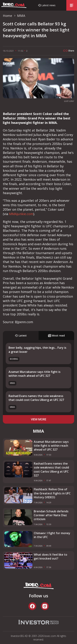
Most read (56, 335)
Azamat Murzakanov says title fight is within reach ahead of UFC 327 (34, 374)
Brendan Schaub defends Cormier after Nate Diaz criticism (51, 515)
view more (39, 419)
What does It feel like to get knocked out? (51, 557)
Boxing (14, 359)
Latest (21, 335)
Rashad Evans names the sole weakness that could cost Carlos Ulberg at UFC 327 (36, 398)
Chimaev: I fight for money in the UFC (52, 535)
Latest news (48, 5)
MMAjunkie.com (21, 214)
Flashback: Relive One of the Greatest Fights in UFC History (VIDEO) (52, 493)
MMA (12, 383)
